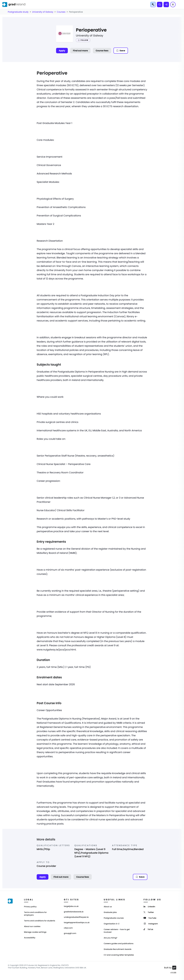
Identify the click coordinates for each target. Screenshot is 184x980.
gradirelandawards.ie (74, 912)
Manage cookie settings (35, 932)
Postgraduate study (18, 12)
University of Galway (43, 12)
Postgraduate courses (114, 918)
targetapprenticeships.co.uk (77, 923)
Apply (62, 51)
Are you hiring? (110, 938)
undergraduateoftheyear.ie (76, 917)
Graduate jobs (110, 912)
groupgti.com (70, 933)
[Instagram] (151, 923)
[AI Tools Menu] (153, 5)
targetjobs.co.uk (71, 906)
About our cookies (32, 926)
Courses (61, 12)
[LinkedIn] (149, 906)
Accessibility (30, 938)
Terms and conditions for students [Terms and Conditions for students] (40, 921)
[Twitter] (149, 912)
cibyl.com (68, 928)
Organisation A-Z (112, 924)
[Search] (160, 5)
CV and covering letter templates (119, 955)
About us (108, 907)
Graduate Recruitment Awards (118, 949)
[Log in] (166, 5)
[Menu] (173, 5)
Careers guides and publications (119, 944)
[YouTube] (150, 918)
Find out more (80, 51)
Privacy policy (30, 907)
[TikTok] (148, 929)
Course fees (102, 51)
